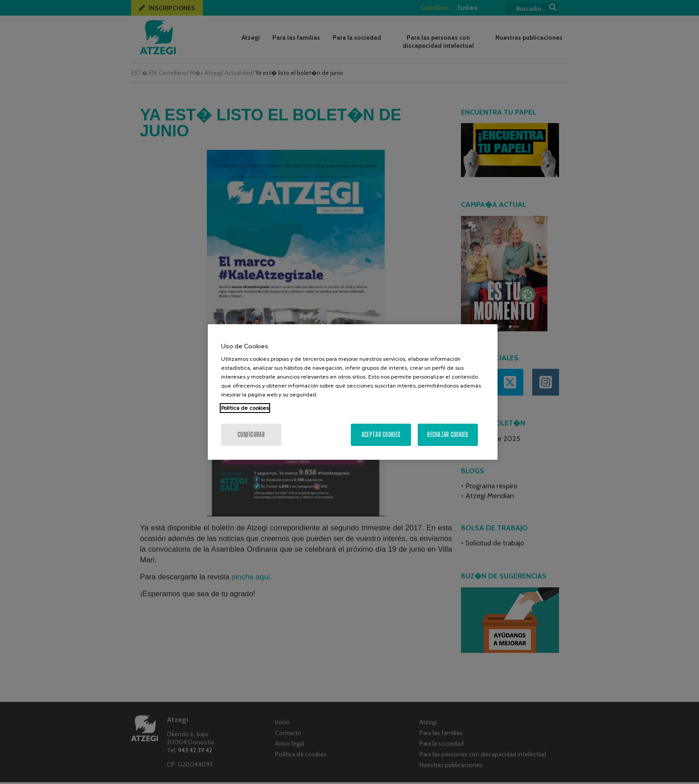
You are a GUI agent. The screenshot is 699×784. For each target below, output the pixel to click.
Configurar (251, 435)
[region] (353, 392)
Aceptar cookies (381, 435)
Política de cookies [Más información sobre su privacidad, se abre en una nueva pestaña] (245, 408)
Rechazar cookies (448, 435)
